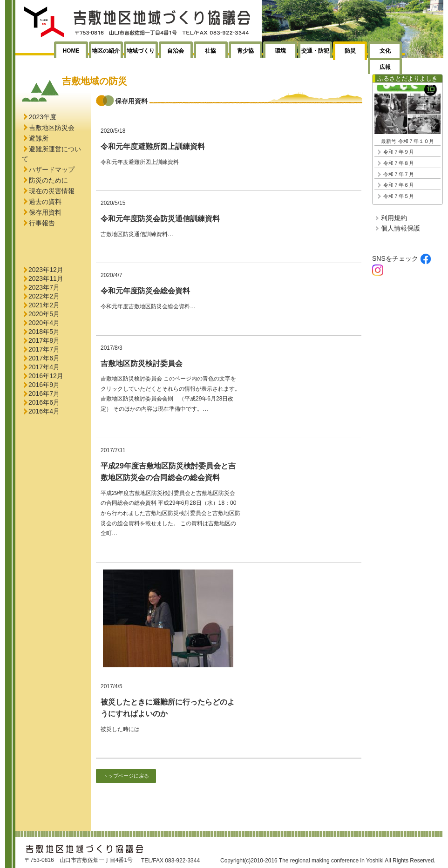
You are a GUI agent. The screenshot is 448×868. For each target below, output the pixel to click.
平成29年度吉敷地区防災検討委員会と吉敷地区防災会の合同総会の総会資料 (168, 472)
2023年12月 (46, 270)
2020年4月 (44, 323)
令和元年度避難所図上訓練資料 (153, 146)
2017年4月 (44, 367)
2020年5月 (44, 314)
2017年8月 (44, 340)
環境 (280, 51)
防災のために (48, 180)
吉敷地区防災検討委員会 (142, 363)
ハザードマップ (52, 170)
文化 (385, 51)
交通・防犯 (315, 51)
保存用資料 (45, 212)
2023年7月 (44, 287)
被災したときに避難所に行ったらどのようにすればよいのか (168, 708)
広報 (385, 67)
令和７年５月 (399, 196)
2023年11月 (46, 278)
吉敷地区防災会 (52, 128)
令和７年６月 (399, 185)
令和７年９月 (399, 152)
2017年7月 (44, 349)
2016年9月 (44, 385)
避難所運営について (51, 154)
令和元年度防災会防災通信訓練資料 (160, 219)
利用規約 (394, 218)
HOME (71, 51)
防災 (350, 51)
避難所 (39, 138)
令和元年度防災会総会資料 (145, 291)
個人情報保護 (400, 228)
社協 (210, 51)
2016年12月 (46, 376)
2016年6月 (44, 402)
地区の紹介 (106, 51)
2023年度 (43, 117)
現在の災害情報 (52, 191)
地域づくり (141, 51)
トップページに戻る (126, 776)
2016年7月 (44, 393)
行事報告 (42, 223)
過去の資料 (45, 202)
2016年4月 (44, 411)
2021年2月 (44, 305)
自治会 (176, 51)
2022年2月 (44, 296)
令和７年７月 (399, 174)
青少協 (245, 51)
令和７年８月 (399, 163)
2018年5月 (44, 332)
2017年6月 (44, 358)
